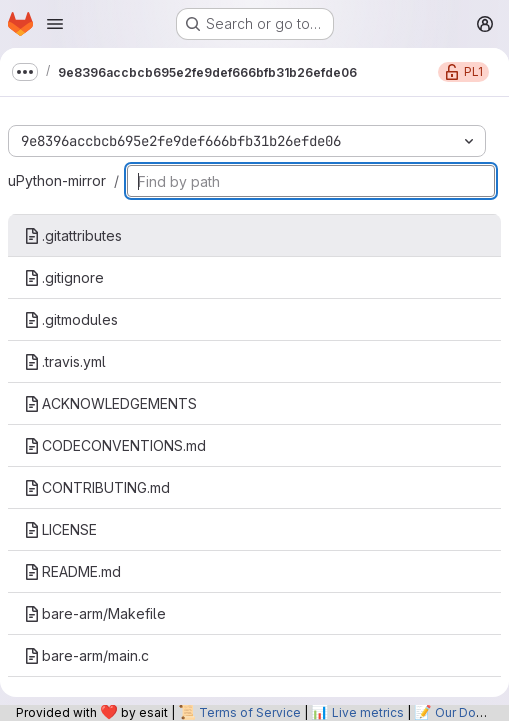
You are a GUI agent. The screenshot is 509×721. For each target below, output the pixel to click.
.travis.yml (65, 361)
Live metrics (368, 712)
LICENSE (60, 529)
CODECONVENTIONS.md (115, 445)
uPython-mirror (57, 180)
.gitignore (64, 277)
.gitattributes (73, 235)
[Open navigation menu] (55, 24)
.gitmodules (71, 319)
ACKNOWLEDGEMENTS (110, 403)
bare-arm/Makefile (95, 613)
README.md (72, 571)
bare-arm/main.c (86, 655)
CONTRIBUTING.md (97, 487)
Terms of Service (250, 712)
